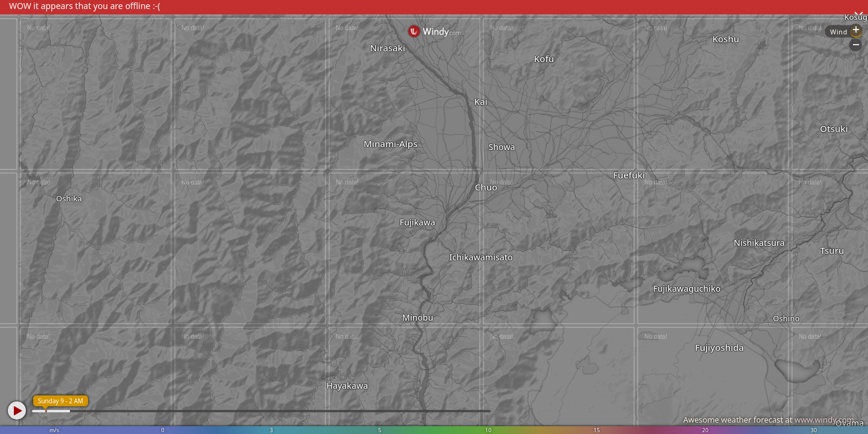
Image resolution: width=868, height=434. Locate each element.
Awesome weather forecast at (769, 420)
